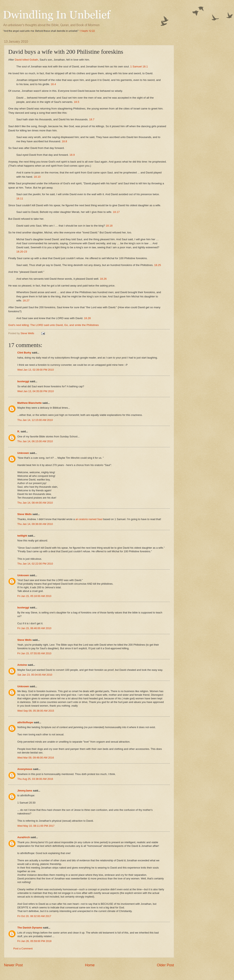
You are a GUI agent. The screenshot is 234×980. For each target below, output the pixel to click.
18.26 (103, 279)
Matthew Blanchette (30, 403)
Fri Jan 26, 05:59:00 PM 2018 (34, 941)
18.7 (92, 119)
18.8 (64, 141)
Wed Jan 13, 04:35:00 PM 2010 (36, 391)
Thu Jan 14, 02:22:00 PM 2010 (35, 564)
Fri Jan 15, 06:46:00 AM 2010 (34, 628)
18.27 (26, 300)
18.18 (109, 226)
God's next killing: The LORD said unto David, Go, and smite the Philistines (53, 325)
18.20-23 (22, 252)
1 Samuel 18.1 (139, 66)
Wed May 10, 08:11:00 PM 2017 (36, 826)
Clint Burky (24, 353)
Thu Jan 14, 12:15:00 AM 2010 (35, 420)
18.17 (116, 212)
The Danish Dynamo (30, 928)
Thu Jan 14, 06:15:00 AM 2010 (35, 441)
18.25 (157, 265)
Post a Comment (23, 949)
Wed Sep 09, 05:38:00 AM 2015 (36, 711)
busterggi (23, 381)
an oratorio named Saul (89, 519)
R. (19, 431)
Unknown (23, 453)
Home (90, 965)
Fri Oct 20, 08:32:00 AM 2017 (34, 916)
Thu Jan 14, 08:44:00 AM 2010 (35, 503)
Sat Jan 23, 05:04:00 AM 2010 (35, 675)
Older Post (165, 965)
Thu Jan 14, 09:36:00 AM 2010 (35, 524)
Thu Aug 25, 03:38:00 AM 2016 (35, 779)
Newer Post (13, 965)
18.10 (37, 177)
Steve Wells (28, 333)
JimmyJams (25, 791)
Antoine (22, 665)
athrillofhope (25, 722)
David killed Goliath (26, 60)
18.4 (53, 84)
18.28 (87, 318)
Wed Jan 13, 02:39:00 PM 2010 (36, 370)
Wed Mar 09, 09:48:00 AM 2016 (36, 758)
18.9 (72, 155)
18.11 (20, 198)
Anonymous (25, 769)
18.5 (77, 102)
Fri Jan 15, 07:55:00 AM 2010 (34, 653)
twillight (22, 536)
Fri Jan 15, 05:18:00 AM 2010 (34, 596)
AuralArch (24, 837)
